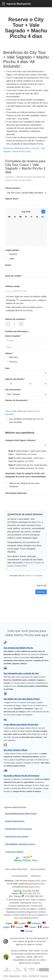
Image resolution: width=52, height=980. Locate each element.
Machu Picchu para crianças (17, 836)
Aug (24, 212)
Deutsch (33, 927)
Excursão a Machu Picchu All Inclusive (21, 776)
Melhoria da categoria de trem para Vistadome (22, 485)
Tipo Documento (14, 390)
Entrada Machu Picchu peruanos (19, 829)
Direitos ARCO (21, 566)
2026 (28, 212)
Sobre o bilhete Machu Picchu (16, 869)
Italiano (46, 927)
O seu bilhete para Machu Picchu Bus (21, 724)
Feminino (11, 362)
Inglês (10, 259)
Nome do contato (14, 276)
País (8, 368)
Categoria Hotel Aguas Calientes (21, 440)
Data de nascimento (15, 379)
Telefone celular (13, 286)
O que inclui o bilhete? (14, 852)
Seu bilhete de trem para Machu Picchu (22, 699)
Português (37, 923)
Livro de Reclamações (20, 876)
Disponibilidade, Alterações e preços (20, 844)
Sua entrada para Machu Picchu (18, 648)
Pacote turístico (13, 188)
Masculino (12, 357)
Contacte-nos (36, 876)
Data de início (12, 199)
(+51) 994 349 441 (34, 896)
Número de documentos (17, 400)
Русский (29, 931)
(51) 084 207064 (31, 891)
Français (20, 927)
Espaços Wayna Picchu (15, 821)
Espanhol (11, 254)
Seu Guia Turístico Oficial (15, 750)
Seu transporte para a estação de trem (21, 673)
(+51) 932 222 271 (31, 894)
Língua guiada (13, 250)
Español (22, 923)
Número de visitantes (16, 319)
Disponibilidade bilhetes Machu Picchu (21, 813)
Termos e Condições (34, 576)
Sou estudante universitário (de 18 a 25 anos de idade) (24, 421)
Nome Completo (14, 336)
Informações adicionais (16, 493)
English (7, 927)
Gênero (10, 353)
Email (9, 265)
